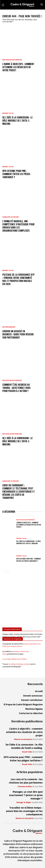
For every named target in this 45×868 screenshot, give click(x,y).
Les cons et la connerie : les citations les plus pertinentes (26, 781)
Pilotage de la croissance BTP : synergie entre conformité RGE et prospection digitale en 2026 (18, 279)
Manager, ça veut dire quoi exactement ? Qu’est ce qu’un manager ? (26, 795)
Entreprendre (9, 327)
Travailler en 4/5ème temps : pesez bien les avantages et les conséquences (24, 811)
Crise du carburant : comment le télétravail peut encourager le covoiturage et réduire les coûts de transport (19, 491)
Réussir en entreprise (12, 60)
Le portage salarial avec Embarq (15, 659)
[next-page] (8, 571)
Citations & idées (25, 787)
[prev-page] (4, 571)
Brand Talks (8, 113)
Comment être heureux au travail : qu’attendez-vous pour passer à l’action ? (16, 388)
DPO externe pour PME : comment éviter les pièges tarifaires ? (16, 174)
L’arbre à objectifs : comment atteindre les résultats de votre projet (18, 67)
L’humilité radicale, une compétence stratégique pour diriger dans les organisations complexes (18, 226)
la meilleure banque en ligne (19, 664)
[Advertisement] (22, 601)
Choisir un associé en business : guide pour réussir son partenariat (18, 334)
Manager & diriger (11, 217)
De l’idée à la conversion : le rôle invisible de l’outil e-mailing (18, 120)
